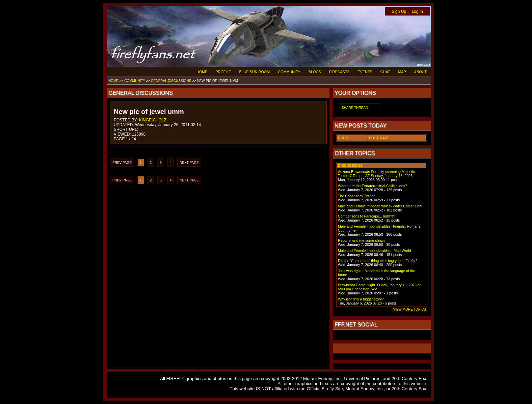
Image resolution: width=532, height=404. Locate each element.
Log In (417, 11)
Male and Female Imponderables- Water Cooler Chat (380, 206)
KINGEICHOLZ (153, 120)
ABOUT (420, 72)
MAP (402, 72)
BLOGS (315, 72)
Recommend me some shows (362, 240)
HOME (202, 72)
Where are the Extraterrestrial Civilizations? (373, 186)
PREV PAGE (122, 163)
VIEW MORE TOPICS (409, 309)
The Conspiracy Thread (357, 196)
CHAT (385, 72)
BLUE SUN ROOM (255, 72)
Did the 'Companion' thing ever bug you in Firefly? (378, 261)
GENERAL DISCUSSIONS (171, 81)
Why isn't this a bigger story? (361, 299)
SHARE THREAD (355, 108)
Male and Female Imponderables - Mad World (375, 251)
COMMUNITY (289, 72)
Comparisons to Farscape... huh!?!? (366, 216)
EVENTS (365, 72)
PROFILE (223, 72)
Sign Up (399, 11)
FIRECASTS (339, 72)
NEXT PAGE (189, 163)
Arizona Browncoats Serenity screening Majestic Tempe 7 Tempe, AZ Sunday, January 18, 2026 (376, 174)
